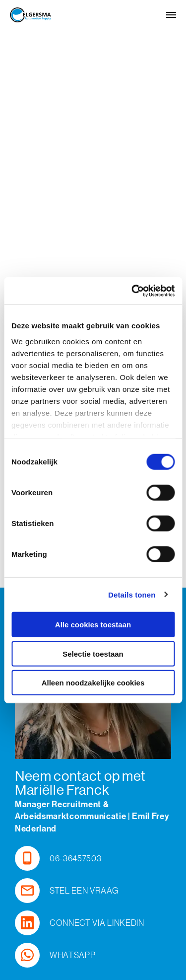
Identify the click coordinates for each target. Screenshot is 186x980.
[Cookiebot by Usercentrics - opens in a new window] (132, 291)
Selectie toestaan (93, 653)
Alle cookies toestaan (93, 625)
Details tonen (132, 594)
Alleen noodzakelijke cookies (93, 683)
